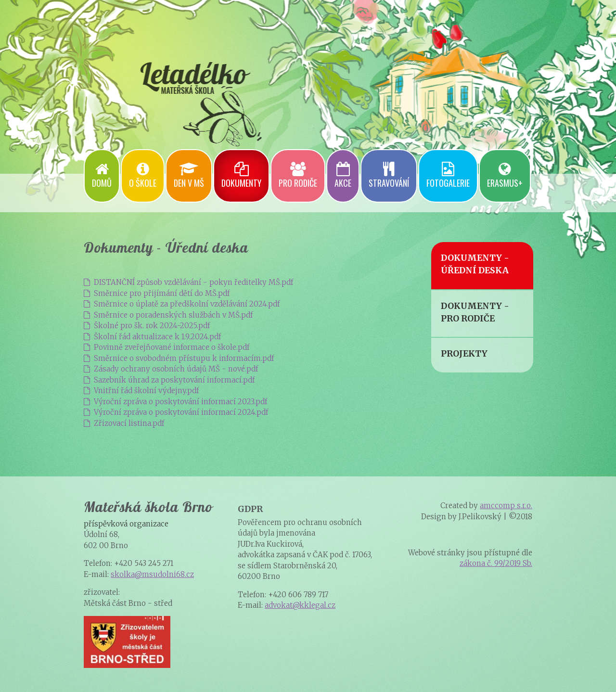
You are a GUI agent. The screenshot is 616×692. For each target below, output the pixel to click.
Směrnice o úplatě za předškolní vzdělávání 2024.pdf (182, 304)
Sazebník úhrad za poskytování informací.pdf (169, 380)
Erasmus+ (505, 176)
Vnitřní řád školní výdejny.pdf (141, 391)
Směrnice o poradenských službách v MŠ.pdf (168, 315)
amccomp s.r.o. (506, 506)
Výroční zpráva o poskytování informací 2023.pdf (175, 402)
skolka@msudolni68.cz (152, 574)
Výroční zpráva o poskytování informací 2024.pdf (176, 412)
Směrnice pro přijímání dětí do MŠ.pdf (157, 293)
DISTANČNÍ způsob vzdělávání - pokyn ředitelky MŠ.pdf (188, 282)
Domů (102, 176)
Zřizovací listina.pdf (124, 423)
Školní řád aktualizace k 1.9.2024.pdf (152, 337)
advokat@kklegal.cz (300, 605)
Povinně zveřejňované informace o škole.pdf (167, 347)
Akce (343, 176)
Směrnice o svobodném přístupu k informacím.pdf (179, 358)
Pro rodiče (298, 176)
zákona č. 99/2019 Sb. (496, 563)
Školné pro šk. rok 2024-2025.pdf (147, 326)
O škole (143, 176)
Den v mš (189, 176)
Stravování (389, 176)
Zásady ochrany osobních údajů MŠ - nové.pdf (171, 369)
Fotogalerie (448, 176)
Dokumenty (241, 176)
